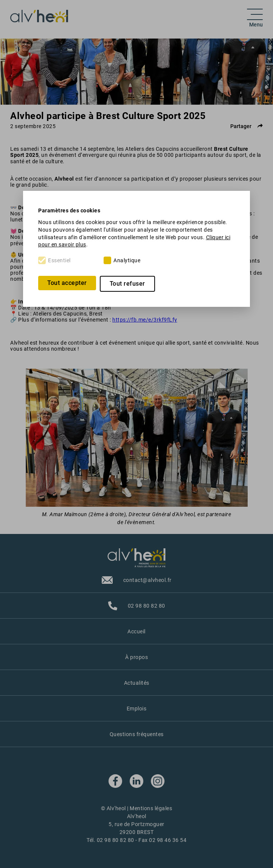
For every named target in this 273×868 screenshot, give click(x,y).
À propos (136, 657)
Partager (247, 126)
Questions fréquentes (137, 734)
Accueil (136, 631)
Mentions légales (151, 808)
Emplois (137, 709)
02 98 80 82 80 (116, 840)
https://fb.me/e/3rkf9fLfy (145, 320)
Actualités (137, 683)
